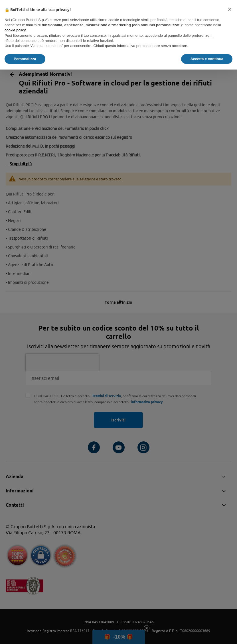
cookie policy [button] (15, 30)
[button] (230, 9)
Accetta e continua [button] (207, 59)
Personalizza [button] (25, 59)
